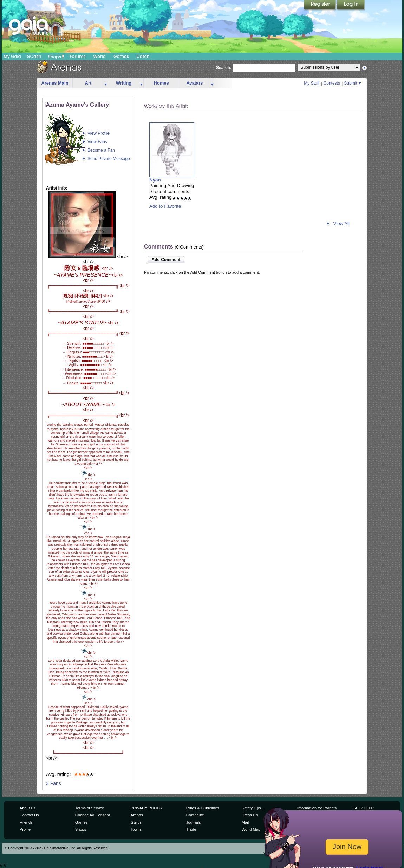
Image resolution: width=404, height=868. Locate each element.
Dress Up (250, 815)
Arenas (137, 815)
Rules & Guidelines (203, 808)
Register (320, 5)
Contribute (195, 815)
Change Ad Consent (93, 815)
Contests (332, 83)
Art (88, 83)
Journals (194, 822)
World (99, 56)
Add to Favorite (165, 206)
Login (351, 5)
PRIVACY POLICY (147, 808)
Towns (136, 829)
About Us (28, 808)
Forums (77, 56)
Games (121, 56)
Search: (224, 68)
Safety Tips (251, 808)
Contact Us (29, 815)
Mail (245, 822)
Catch (143, 56)
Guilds (136, 822)
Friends (26, 822)
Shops (56, 57)
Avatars (194, 83)
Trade (191, 829)
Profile (25, 829)
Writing (124, 83)
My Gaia (12, 56)
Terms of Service (90, 808)
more (106, 83)
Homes (161, 83)
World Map (251, 829)
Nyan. (156, 180)
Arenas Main (55, 83)
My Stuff (312, 83)
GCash (34, 56)
